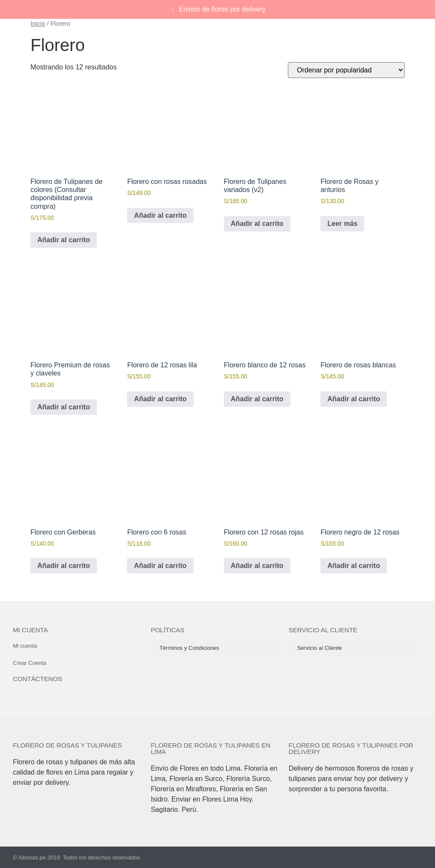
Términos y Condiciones (189, 648)
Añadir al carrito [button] (64, 240)
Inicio (38, 24)
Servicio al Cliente (320, 648)
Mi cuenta (30, 630)
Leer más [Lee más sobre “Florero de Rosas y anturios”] (342, 224)
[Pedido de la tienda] (346, 70)
